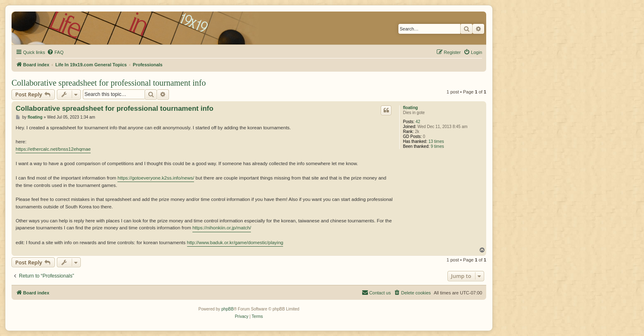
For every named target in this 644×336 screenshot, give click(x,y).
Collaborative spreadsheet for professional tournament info (109, 83)
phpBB (227, 309)
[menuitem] (55, 52)
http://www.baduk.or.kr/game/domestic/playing (235, 243)
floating (410, 108)
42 (418, 122)
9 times (437, 146)
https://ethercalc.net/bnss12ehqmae (53, 149)
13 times (436, 141)
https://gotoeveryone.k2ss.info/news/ (156, 178)
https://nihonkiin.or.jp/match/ (222, 228)
